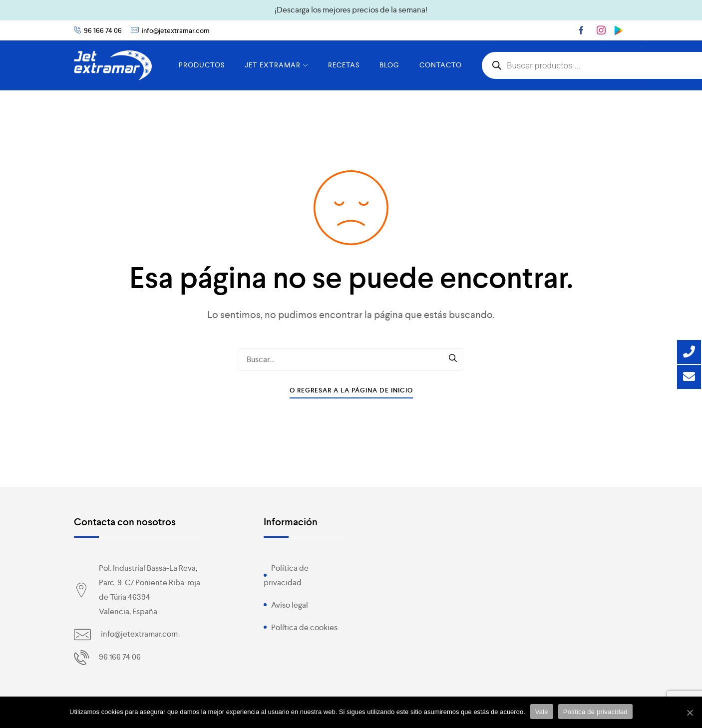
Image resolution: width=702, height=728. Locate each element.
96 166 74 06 (103, 30)
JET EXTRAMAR (276, 65)
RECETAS (344, 65)
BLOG (389, 65)
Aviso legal (290, 605)
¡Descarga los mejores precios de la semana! (351, 10)
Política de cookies (304, 627)
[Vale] (690, 713)
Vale (542, 712)
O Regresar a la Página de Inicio (351, 390)
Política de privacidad (595, 712)
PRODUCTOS (202, 65)
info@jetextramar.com (176, 30)
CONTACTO (441, 65)
